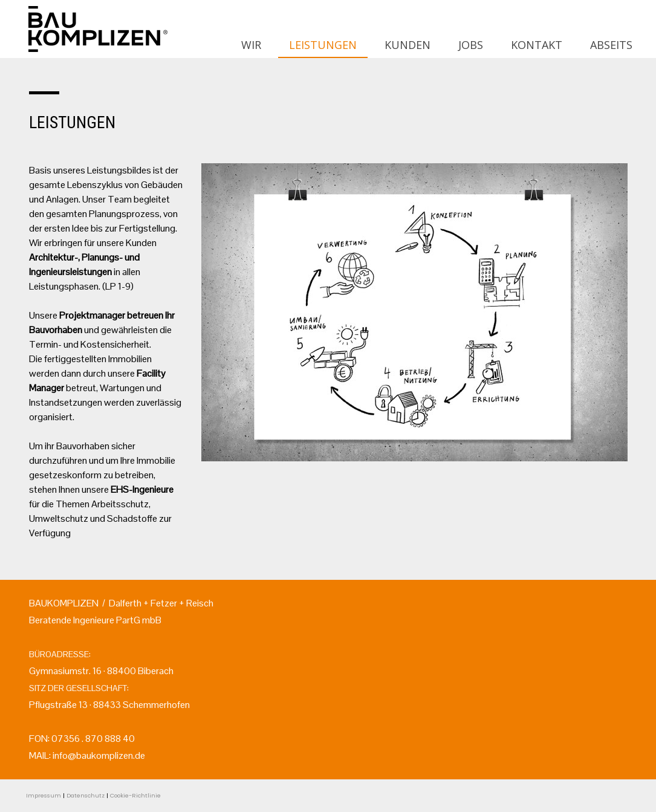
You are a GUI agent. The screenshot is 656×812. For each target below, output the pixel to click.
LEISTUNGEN (323, 45)
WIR (251, 45)
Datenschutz (86, 795)
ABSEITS (611, 45)
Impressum (44, 795)
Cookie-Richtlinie (135, 795)
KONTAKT (537, 45)
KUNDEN (408, 45)
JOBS (471, 45)
